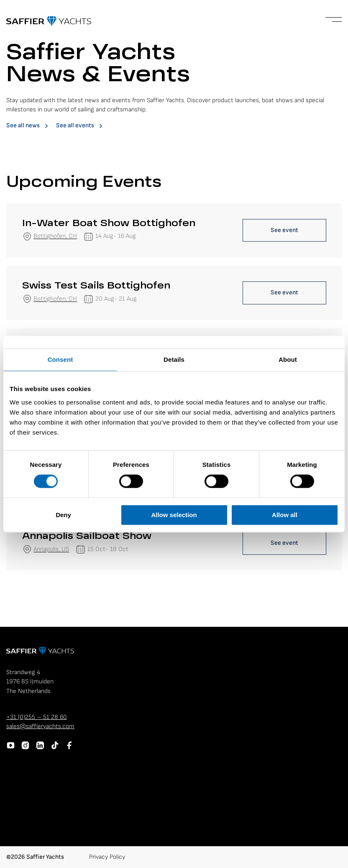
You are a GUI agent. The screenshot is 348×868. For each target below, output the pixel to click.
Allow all (285, 515)
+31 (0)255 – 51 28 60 (37, 717)
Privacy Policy (107, 857)
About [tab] (288, 359)
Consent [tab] (60, 359)
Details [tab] (174, 359)
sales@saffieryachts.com (40, 726)
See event (284, 230)
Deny (63, 515)
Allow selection (174, 515)
